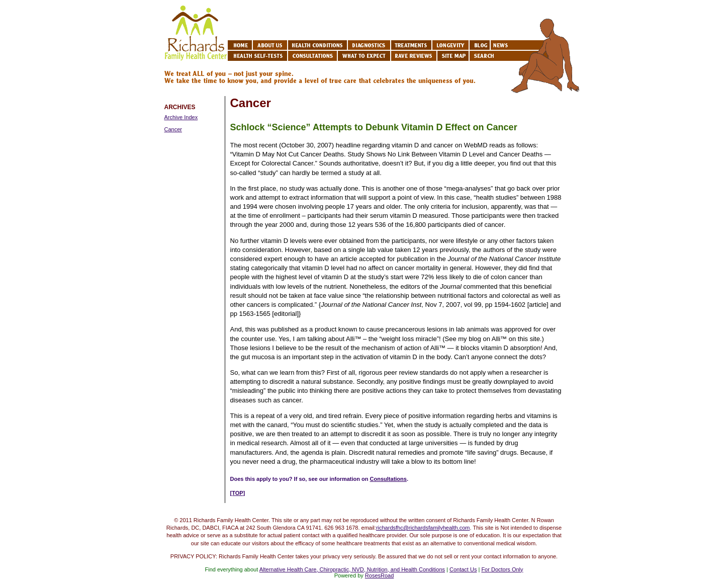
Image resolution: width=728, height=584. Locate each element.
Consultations (388, 479)
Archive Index (181, 117)
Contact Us (463, 569)
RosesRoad (379, 575)
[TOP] (238, 493)
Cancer (173, 129)
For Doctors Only (502, 569)
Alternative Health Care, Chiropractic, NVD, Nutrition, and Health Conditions (352, 569)
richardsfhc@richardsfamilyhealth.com (423, 528)
